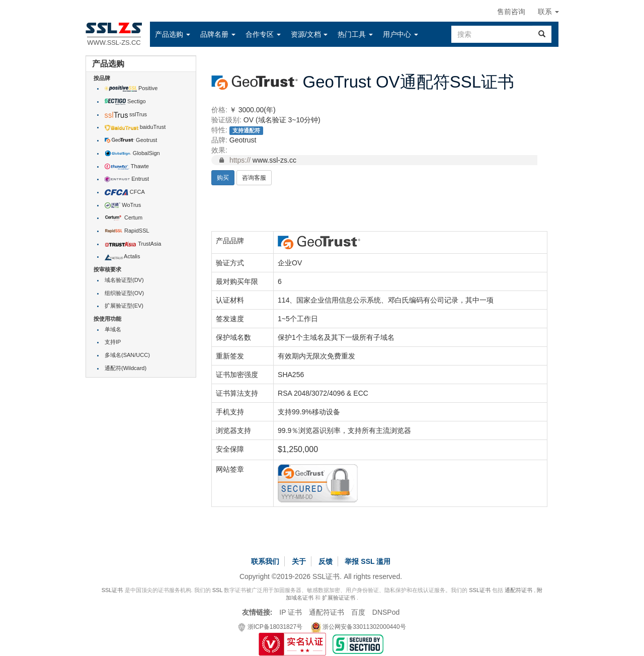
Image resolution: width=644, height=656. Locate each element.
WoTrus (123, 205)
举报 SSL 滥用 (368, 561)
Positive (131, 88)
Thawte (127, 166)
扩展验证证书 (339, 598)
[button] (173, 34)
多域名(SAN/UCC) (127, 355)
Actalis (123, 256)
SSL (217, 590)
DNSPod (386, 612)
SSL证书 (112, 590)
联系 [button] (548, 12)
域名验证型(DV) (124, 280)
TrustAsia (133, 244)
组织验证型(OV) (124, 293)
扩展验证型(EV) (124, 306)
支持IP (113, 342)
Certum (124, 217)
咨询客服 (254, 178)
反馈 (326, 561)
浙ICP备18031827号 (270, 627)
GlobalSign (132, 153)
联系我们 (265, 561)
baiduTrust (135, 127)
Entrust (127, 179)
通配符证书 (518, 590)
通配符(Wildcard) (126, 368)
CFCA (125, 192)
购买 (223, 178)
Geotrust (131, 140)
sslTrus (126, 114)
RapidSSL (127, 231)
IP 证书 (291, 612)
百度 (358, 612)
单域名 (113, 329)
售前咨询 (511, 12)
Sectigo (125, 101)
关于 (299, 561)
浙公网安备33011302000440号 (358, 627)
